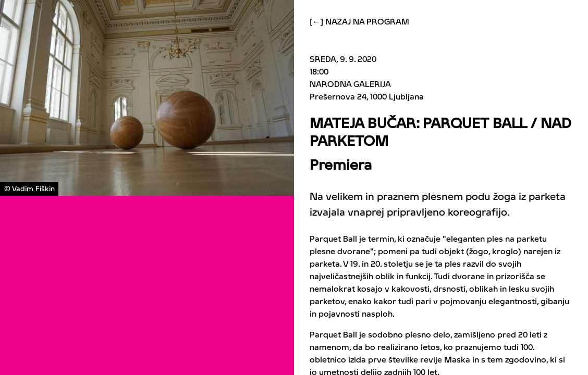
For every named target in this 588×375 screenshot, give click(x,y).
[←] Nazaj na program (359, 22)
